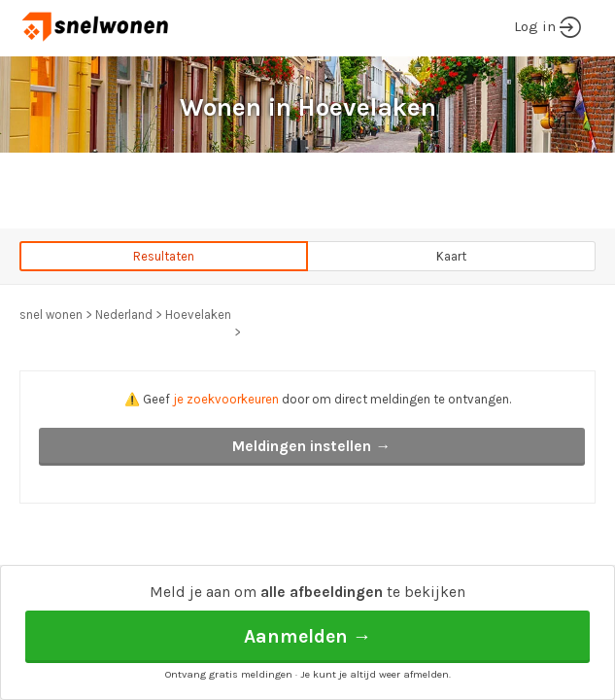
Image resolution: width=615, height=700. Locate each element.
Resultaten (164, 256)
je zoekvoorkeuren (226, 399)
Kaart (451, 256)
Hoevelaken (198, 315)
